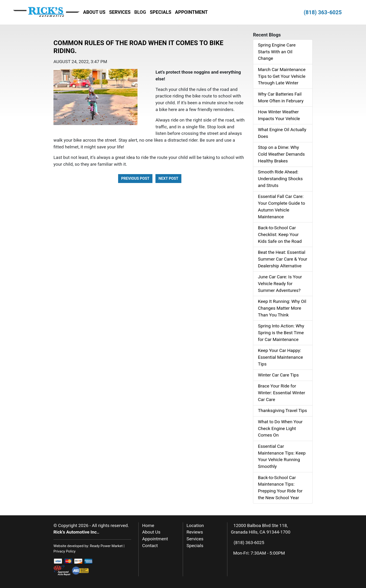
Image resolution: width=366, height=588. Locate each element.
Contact (150, 546)
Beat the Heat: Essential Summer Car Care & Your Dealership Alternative (283, 259)
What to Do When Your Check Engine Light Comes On (280, 428)
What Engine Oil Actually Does (282, 133)
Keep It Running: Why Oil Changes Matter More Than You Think (282, 308)
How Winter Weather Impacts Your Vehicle (279, 115)
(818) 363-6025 (323, 13)
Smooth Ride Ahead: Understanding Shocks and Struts (280, 179)
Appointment (191, 12)
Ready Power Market (106, 546)
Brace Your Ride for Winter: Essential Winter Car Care (282, 393)
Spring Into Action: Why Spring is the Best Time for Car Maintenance (281, 333)
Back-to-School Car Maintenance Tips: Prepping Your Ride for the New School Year (280, 488)
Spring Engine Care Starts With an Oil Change (277, 52)
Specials (161, 12)
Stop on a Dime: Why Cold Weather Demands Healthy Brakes (281, 154)
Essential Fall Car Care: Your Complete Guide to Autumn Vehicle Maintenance (282, 206)
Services (120, 12)
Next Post (168, 178)
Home (148, 525)
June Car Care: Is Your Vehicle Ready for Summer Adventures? (280, 284)
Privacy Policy (65, 551)
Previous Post (135, 178)
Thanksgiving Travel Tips (282, 411)
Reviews (195, 532)
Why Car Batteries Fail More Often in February (281, 97)
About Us (94, 12)
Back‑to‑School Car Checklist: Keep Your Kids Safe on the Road (280, 235)
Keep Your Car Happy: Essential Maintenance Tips (280, 357)
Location (195, 525)
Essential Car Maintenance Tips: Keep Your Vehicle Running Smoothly (282, 456)
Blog (140, 12)
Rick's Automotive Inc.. (76, 532)
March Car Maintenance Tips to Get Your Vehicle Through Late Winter (282, 76)
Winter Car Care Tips (278, 375)
